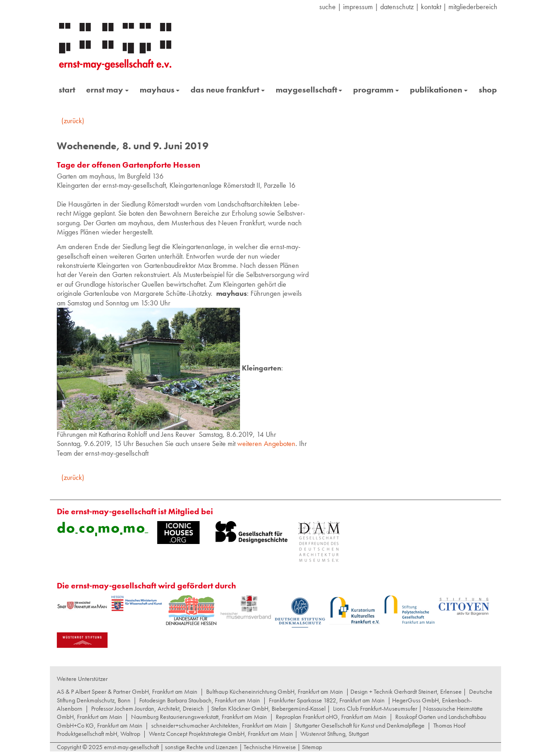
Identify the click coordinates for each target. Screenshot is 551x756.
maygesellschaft (309, 90)
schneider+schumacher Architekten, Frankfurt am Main (219, 725)
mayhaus (160, 90)
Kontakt (431, 7)
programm (376, 90)
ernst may (107, 90)
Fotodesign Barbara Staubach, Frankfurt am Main (200, 700)
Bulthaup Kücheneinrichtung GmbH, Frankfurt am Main (275, 691)
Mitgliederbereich (473, 7)
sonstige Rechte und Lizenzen (201, 747)
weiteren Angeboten (266, 443)
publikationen (439, 90)
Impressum (358, 7)
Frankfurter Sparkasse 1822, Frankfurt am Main (327, 700)
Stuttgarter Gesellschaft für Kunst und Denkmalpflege (360, 725)
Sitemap (311, 747)
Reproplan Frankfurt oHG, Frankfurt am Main (331, 717)
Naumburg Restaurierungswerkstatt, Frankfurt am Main (199, 717)
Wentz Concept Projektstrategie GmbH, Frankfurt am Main (221, 734)
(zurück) (73, 121)
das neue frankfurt (228, 90)
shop (488, 90)
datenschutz (397, 7)
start (67, 90)
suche (327, 7)
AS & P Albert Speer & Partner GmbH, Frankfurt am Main (127, 691)
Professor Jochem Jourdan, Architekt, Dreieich (147, 708)
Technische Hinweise (270, 747)
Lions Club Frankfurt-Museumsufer (375, 708)
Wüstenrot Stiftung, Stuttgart (335, 734)
